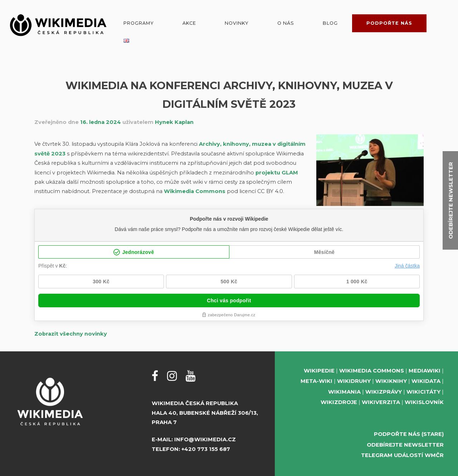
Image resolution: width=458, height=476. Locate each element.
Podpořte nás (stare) (409, 434)
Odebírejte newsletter (405, 445)
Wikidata (426, 381)
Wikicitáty (423, 392)
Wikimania (344, 392)
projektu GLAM (277, 173)
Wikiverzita (381, 402)
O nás (286, 23)
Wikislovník (424, 402)
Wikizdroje (339, 402)
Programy (139, 23)
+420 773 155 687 (206, 449)
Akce (189, 23)
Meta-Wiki (316, 381)
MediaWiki (425, 371)
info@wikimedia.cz (205, 439)
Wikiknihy (391, 381)
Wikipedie (319, 371)
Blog (330, 23)
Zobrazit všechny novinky (71, 334)
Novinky (237, 23)
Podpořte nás (389, 23)
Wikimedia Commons (195, 191)
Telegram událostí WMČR (402, 455)
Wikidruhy (354, 381)
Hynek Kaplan (174, 122)
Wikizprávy (384, 392)
